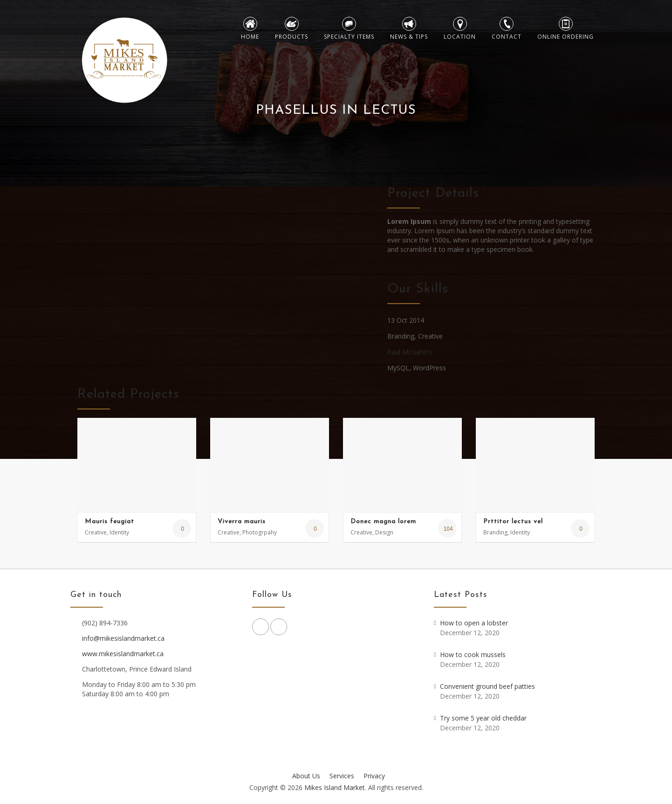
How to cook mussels (473, 655)
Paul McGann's (410, 352)
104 (447, 529)
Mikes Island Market (335, 787)
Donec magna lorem (383, 522)
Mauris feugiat (110, 522)
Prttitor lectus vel (513, 522)
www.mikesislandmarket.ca (123, 654)
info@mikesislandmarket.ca (123, 638)
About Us (306, 776)
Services (342, 776)
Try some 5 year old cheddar (483, 718)
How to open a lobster (474, 623)
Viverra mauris (242, 522)
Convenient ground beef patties (487, 686)
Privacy (374, 776)
